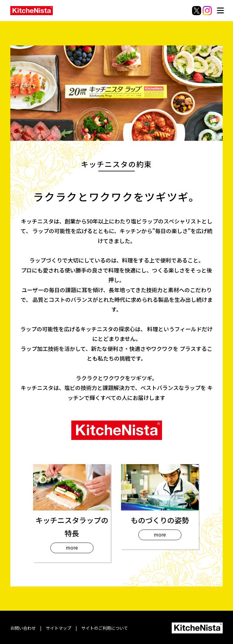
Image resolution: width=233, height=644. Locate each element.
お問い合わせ (23, 628)
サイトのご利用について (105, 628)
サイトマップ (59, 628)
